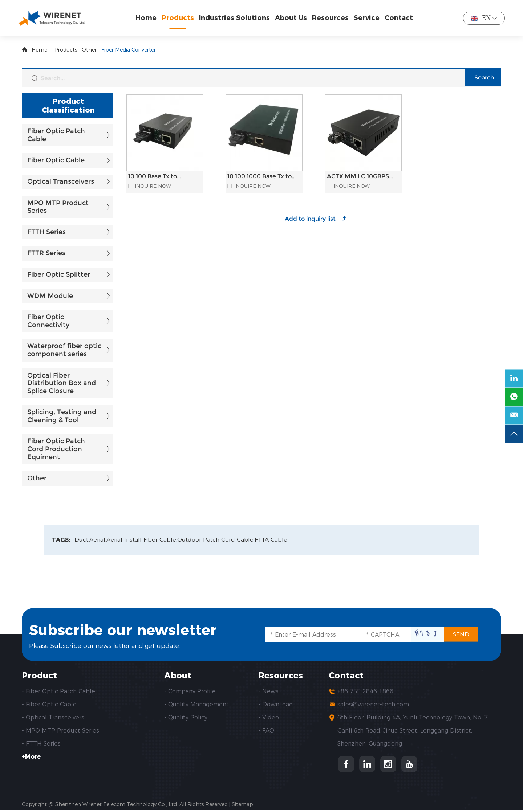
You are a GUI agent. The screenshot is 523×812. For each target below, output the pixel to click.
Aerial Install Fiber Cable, (143, 540)
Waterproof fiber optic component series (64, 350)
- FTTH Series (41, 744)
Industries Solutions (236, 18)
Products (180, 18)
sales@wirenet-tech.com (373, 705)
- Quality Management (196, 705)
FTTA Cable (274, 540)
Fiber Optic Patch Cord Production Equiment (56, 449)
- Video (269, 718)
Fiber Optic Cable (56, 160)
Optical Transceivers (61, 181)
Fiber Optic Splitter (59, 274)
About (179, 676)
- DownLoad (276, 705)
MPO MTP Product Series (58, 207)
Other (89, 50)
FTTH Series (46, 232)
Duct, (82, 540)
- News (268, 692)
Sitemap (242, 807)
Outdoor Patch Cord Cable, (218, 540)
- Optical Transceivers (53, 718)
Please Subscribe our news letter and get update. (110, 646)
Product (40, 676)
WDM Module (50, 296)
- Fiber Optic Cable (49, 705)
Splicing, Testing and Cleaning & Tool (62, 416)
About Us (293, 18)
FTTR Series (46, 253)
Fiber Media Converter (129, 50)
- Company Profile (190, 692)
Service (368, 18)
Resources (332, 18)
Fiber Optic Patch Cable (56, 135)
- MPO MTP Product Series (60, 731)
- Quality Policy (186, 718)
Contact (401, 18)
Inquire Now (154, 186)
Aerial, (98, 540)
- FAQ (266, 731)
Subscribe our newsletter (137, 629)
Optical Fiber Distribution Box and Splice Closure (62, 383)
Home (148, 18)
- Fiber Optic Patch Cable (58, 692)
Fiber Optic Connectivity (48, 321)
